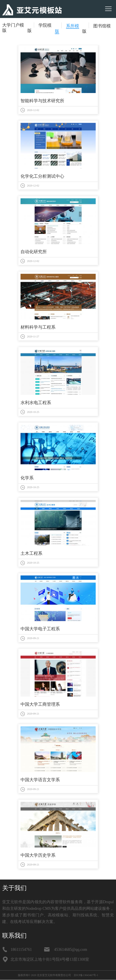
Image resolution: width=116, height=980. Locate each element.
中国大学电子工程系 (40, 629)
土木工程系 (31, 553)
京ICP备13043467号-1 (86, 975)
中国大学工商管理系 (40, 704)
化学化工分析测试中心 (42, 176)
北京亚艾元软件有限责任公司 (54, 975)
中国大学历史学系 (38, 855)
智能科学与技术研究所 (42, 101)
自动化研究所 (34, 252)
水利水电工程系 (36, 403)
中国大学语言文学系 (40, 780)
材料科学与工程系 (38, 327)
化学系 (27, 478)
